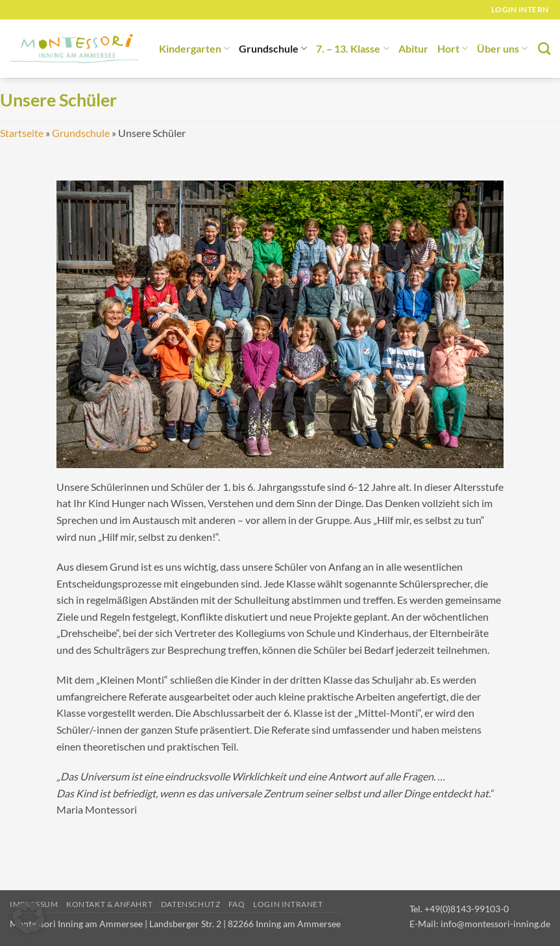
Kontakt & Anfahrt (109, 904)
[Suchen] (544, 48)
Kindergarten (194, 48)
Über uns (502, 48)
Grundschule (273, 48)
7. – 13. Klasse (352, 48)
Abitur (413, 48)
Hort (453, 48)
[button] (29, 917)
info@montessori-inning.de (495, 924)
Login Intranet (288, 904)
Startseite (22, 133)
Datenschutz (191, 904)
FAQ (237, 904)
